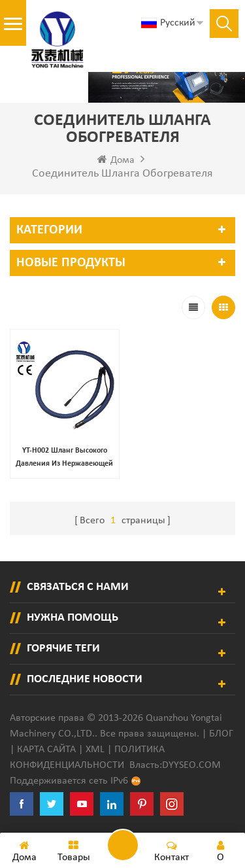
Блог (221, 734)
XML (95, 750)
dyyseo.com (191, 765)
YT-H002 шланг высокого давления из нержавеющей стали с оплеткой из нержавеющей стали (64, 459)
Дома (116, 160)
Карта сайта (46, 750)
